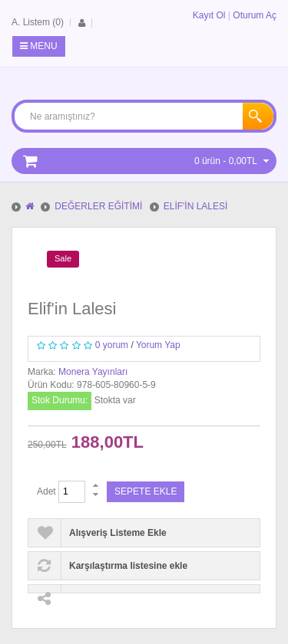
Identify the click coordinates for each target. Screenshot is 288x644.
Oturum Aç (255, 15)
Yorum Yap (158, 345)
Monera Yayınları (93, 372)
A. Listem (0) (38, 22)
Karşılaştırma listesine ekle (128, 566)
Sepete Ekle (146, 491)
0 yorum (112, 345)
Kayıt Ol (209, 15)
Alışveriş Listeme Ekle (118, 533)
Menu (39, 46)
